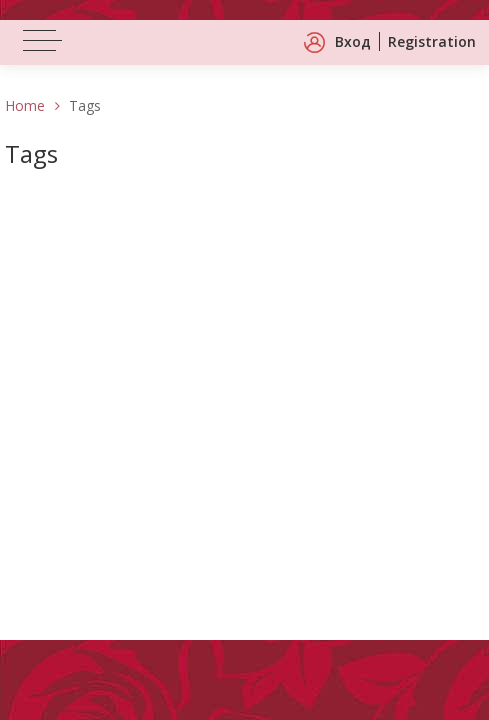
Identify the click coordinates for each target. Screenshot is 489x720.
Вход (353, 41)
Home (25, 105)
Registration (432, 41)
